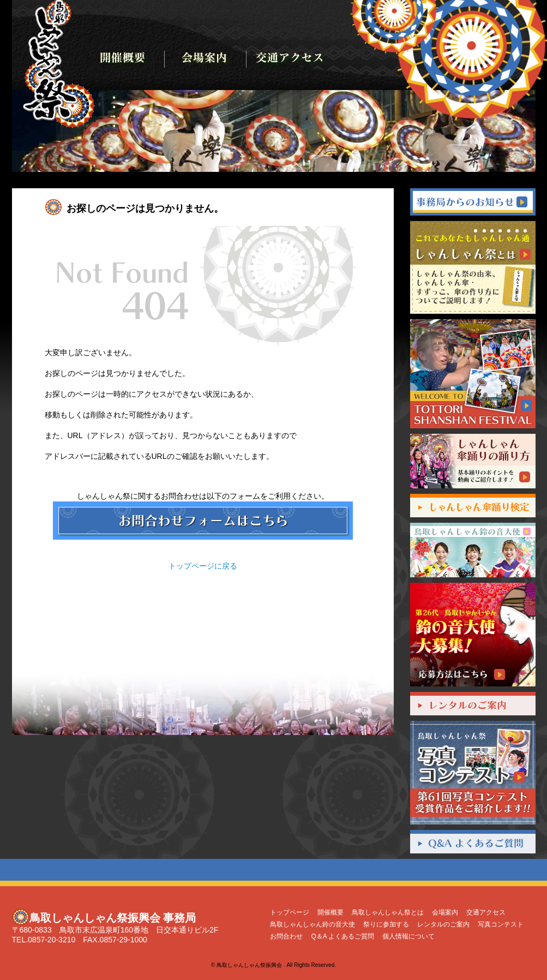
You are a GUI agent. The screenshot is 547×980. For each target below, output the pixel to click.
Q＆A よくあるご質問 (342, 936)
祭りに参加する (386, 924)
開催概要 (330, 912)
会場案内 (445, 912)
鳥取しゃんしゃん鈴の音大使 (312, 924)
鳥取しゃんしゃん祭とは (388, 912)
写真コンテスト (501, 924)
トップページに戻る (203, 566)
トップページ (290, 912)
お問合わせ (286, 936)
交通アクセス (486, 912)
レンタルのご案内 (443, 924)
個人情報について (408, 936)
